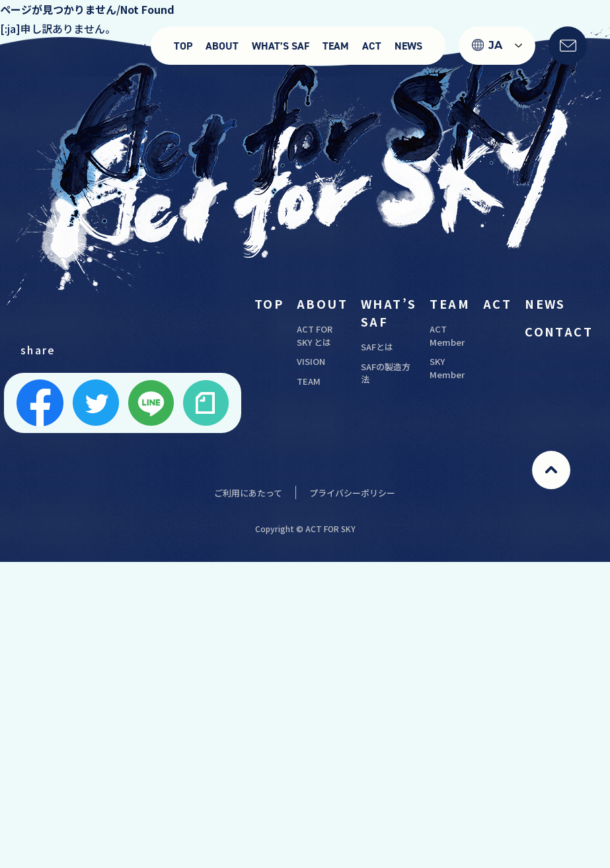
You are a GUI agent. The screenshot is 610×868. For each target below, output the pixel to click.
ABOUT (222, 46)
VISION (311, 361)
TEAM (336, 46)
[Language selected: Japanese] (497, 46)
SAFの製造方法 (386, 373)
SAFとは (377, 347)
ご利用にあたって (248, 493)
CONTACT (559, 331)
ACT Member (447, 335)
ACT (372, 46)
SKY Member (447, 368)
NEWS (408, 46)
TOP (183, 46)
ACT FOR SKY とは (315, 335)
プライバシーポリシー (352, 493)
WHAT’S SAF (281, 46)
